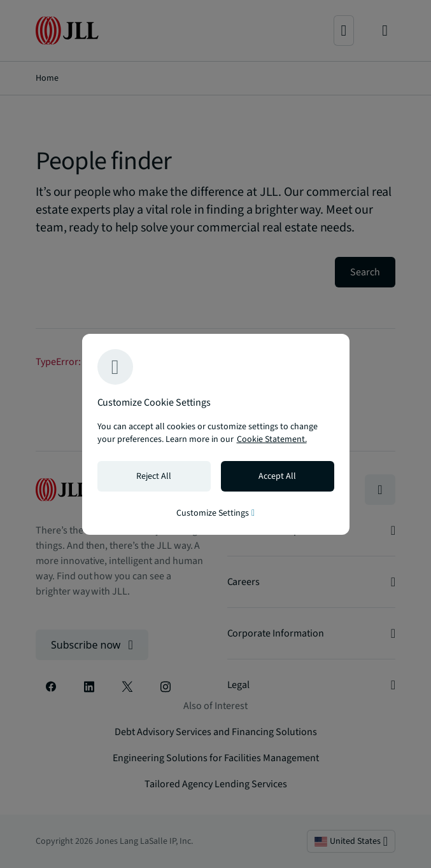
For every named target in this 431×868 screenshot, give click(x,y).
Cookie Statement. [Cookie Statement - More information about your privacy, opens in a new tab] (272, 439)
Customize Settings (215, 513)
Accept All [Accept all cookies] (277, 476)
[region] (216, 434)
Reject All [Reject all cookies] (154, 476)
